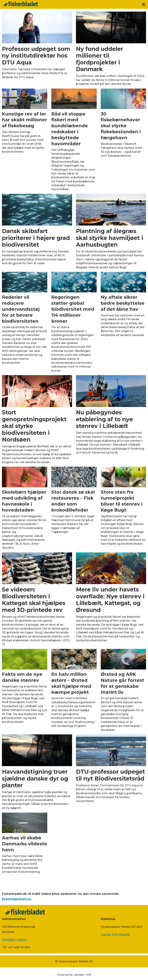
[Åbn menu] (144, 4)
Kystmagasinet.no (16, 899)
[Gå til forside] (20, 4)
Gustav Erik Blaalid (115, 934)
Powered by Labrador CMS (74, 975)
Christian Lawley (15, 940)
